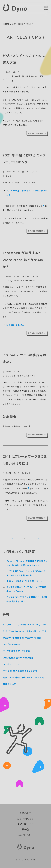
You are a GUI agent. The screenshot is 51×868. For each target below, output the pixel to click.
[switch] (46, 8)
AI (4, 625)
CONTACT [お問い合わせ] (25, 835)
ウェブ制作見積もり (13, 658)
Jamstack (17, 281)
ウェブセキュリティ (12, 645)
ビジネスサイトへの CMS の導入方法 (24, 59)
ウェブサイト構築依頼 (13, 638)
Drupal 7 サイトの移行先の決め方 (24, 359)
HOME (6, 24)
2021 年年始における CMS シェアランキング (24, 159)
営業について (10, 684)
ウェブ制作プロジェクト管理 (17, 651)
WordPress (29, 281)
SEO (44, 625)
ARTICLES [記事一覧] (25, 824)
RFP (32, 625)
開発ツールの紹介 (12, 678)
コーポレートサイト (12, 664)
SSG (5, 631)
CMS (8, 79)
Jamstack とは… (15, 325)
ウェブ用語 (28, 658)
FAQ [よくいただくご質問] (25, 830)
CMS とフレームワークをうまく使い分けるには (25, 460)
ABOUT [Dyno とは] (26, 813)
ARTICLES (18, 24)
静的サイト (27, 678)
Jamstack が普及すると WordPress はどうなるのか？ (23, 260)
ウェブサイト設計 (33, 638)
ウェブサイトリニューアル (24, 376)
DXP (15, 625)
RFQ (38, 625)
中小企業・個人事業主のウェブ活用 (27, 79)
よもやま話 (39, 678)
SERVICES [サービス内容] (25, 819)
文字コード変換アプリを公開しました (25, 581)
